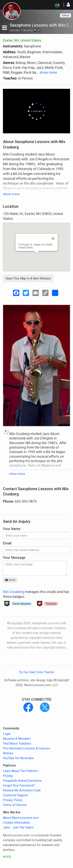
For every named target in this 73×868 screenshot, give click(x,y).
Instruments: (13, 46)
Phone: (8, 501)
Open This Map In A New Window (28, 278)
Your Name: (12, 529)
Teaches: (10, 78)
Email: (7, 543)
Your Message (14, 558)
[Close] (53, 238)
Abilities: (10, 52)
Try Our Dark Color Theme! (37, 672)
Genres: (9, 63)
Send (10, 580)
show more (48, 72)
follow (66, 15)
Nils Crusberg (14, 592)
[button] (37, 257)
